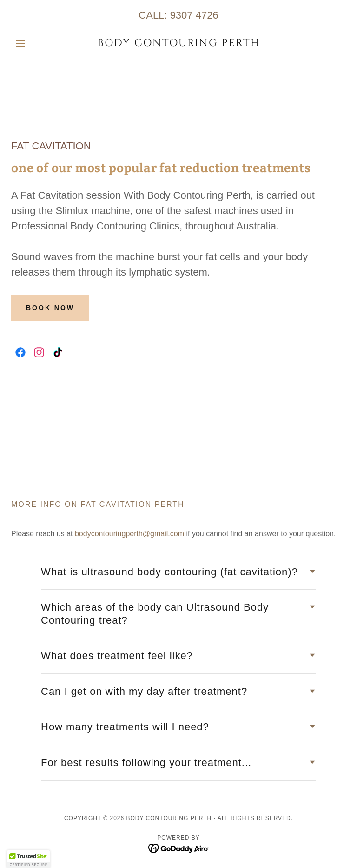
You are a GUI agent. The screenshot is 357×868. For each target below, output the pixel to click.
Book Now (50, 308)
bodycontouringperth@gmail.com (129, 534)
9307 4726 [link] (194, 15)
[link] (178, 44)
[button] (36, 43)
